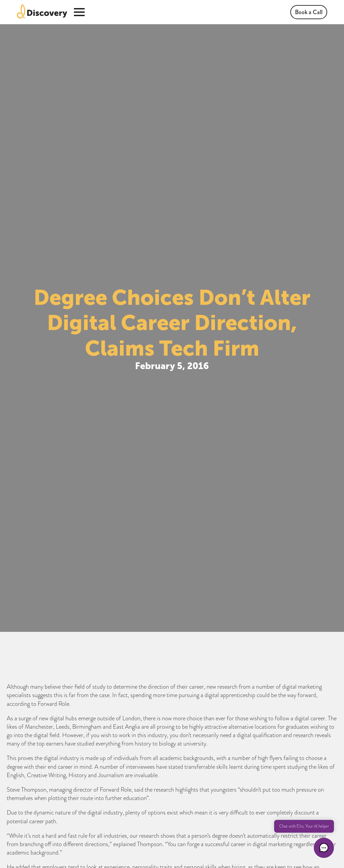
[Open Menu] (79, 12)
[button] (324, 848)
